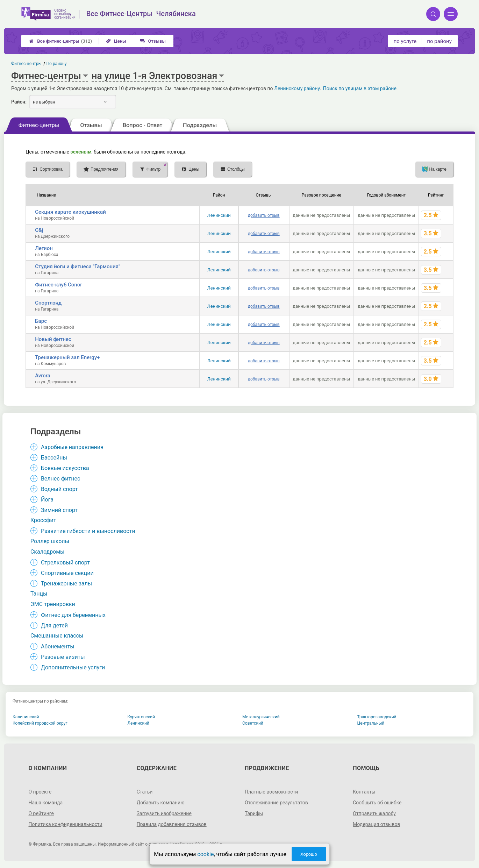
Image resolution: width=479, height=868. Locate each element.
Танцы (39, 594)
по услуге (405, 41)
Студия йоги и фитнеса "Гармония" (78, 266)
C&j (39, 230)
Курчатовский (141, 717)
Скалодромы (48, 552)
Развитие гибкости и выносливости (88, 531)
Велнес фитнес (60, 479)
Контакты (364, 792)
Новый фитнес (53, 339)
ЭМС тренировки (53, 604)
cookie (205, 854)
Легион (44, 248)
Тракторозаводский (377, 717)
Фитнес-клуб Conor (58, 285)
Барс (41, 321)
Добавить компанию (161, 803)
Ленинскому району (297, 88)
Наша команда (45, 803)
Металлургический (261, 717)
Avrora (43, 376)
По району (57, 64)
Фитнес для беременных (73, 615)
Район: (19, 102)
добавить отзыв (264, 215)
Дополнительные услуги (73, 667)
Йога (47, 500)
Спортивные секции (67, 573)
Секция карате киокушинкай (70, 212)
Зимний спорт (59, 510)
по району (439, 41)
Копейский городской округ (40, 723)
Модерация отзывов (376, 824)
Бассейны (54, 458)
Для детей (54, 625)
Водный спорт (59, 489)
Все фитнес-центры (60, 41)
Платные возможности (271, 792)
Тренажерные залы (66, 584)
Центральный (371, 723)
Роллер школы (50, 541)
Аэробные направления (72, 447)
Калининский (26, 717)
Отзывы (153, 41)
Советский (253, 723)
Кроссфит (43, 520)
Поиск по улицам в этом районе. (360, 88)
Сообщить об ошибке (377, 803)
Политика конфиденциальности (65, 824)
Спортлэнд (48, 303)
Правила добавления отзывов (172, 824)
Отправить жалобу (374, 813)
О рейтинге (41, 813)
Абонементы (58, 646)
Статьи (145, 792)
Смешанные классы (57, 636)
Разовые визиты (63, 657)
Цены (116, 41)
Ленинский (219, 215)
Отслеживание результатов (276, 803)
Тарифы (254, 813)
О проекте (40, 792)
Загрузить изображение (164, 813)
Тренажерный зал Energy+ (67, 357)
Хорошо (309, 854)
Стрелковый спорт (65, 563)
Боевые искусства (65, 468)
